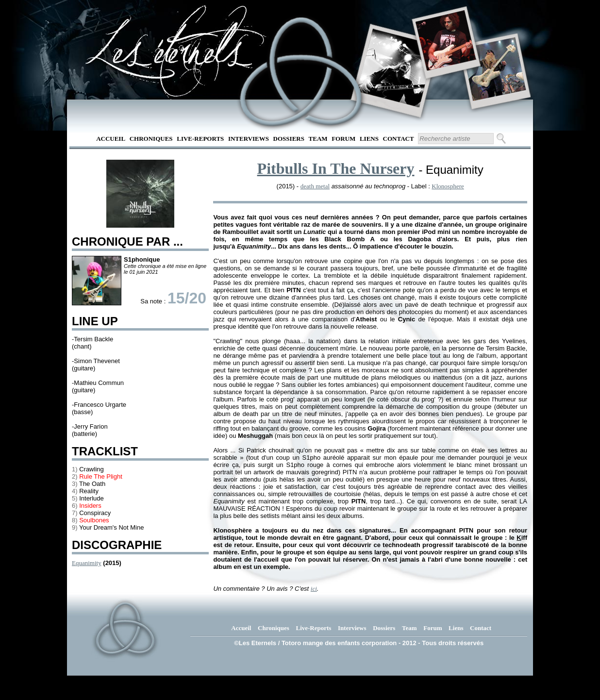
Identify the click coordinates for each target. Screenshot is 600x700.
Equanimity (87, 563)
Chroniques (151, 139)
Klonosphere (448, 186)
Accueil (111, 139)
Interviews (249, 139)
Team (318, 139)
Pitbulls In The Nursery (336, 168)
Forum (343, 139)
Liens (369, 139)
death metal (315, 186)
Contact (399, 139)
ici (314, 589)
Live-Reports (200, 139)
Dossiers (289, 139)
